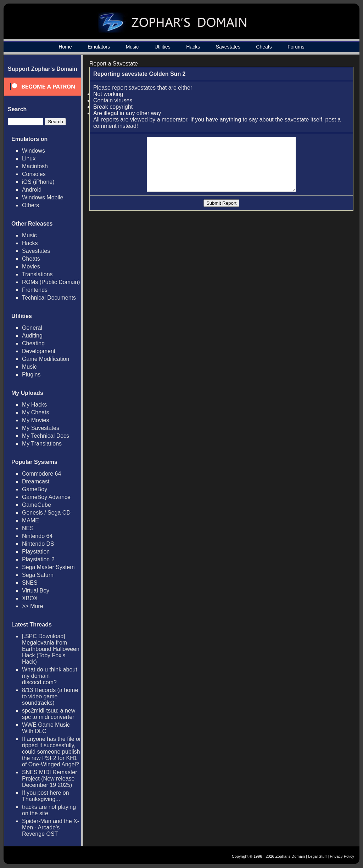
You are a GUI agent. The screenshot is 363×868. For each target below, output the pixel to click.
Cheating (33, 343)
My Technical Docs (46, 436)
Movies (31, 266)
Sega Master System (48, 567)
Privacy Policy (342, 856)
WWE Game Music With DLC (46, 728)
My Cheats (35, 412)
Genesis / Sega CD (46, 513)
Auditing (32, 336)
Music (132, 47)
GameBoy (35, 489)
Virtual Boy (36, 591)
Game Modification (46, 359)
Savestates (228, 47)
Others (30, 205)
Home (65, 47)
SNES (30, 583)
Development (39, 351)
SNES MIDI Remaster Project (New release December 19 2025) (50, 779)
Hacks (193, 47)
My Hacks (34, 405)
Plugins (31, 375)
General (32, 328)
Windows (33, 151)
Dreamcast (36, 481)
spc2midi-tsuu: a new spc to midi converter (49, 714)
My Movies (35, 420)
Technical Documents (49, 298)
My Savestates (41, 428)
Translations (37, 274)
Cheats (264, 47)
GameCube (37, 505)
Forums (296, 47)
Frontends (35, 290)
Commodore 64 (41, 474)
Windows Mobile (43, 197)
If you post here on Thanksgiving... (46, 796)
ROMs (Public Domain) (51, 282)
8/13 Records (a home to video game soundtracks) (50, 696)
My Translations (42, 444)
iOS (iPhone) (38, 182)
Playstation (36, 552)
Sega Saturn (38, 575)
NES (28, 528)
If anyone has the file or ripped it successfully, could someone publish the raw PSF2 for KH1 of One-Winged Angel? (51, 752)
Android (32, 190)
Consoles (34, 174)
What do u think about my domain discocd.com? (50, 676)
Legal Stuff (317, 856)
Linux (29, 158)
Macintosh (35, 166)
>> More (33, 606)
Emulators (99, 47)
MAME (30, 520)
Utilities (163, 47)
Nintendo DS (38, 544)
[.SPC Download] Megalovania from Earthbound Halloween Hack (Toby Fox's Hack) (51, 649)
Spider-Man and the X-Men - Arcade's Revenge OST (51, 827)
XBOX (30, 598)
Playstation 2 (38, 559)
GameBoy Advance (46, 497)
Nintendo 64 (37, 536)
